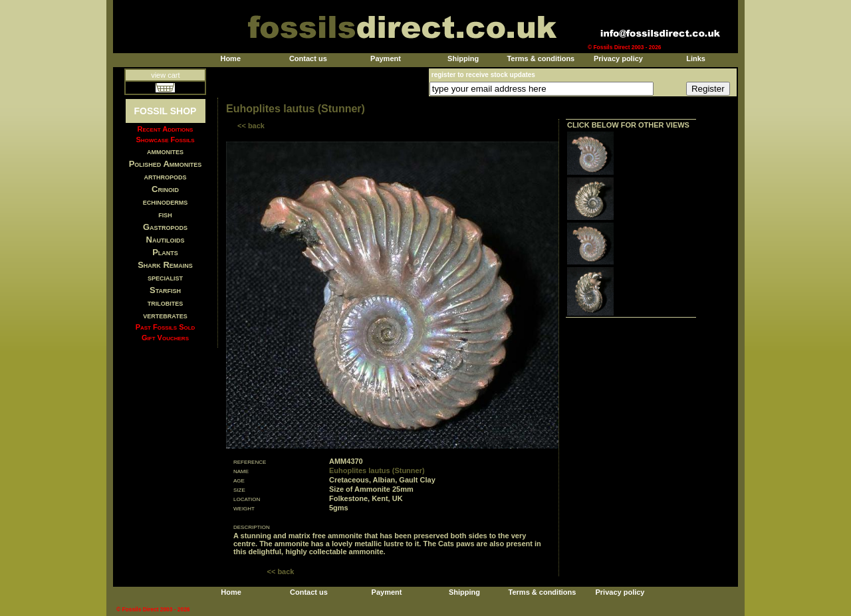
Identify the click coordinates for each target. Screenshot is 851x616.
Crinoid (165, 189)
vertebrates (165, 315)
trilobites (166, 303)
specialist (165, 277)
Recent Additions (166, 129)
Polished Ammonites (166, 164)
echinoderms (166, 202)
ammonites (165, 151)
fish (165, 214)
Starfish (165, 290)
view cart (165, 75)
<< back (251, 126)
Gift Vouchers (165, 338)
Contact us (308, 58)
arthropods (165, 176)
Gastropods (165, 227)
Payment (386, 58)
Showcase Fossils (165, 140)
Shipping (463, 58)
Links (696, 58)
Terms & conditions (541, 58)
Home (230, 58)
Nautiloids (166, 240)
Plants (165, 252)
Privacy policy (618, 58)
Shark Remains (165, 265)
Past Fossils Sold (166, 327)
